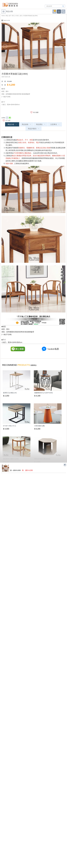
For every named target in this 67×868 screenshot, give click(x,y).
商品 (7, 16)
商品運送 (39, 124)
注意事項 (54, 124)
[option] (33, 46)
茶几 (13, 16)
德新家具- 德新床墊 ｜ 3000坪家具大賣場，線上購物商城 (10, 5)
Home (3, 16)
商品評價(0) (32, 129)
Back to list (7, 20)
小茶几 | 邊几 (19, 16)
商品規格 (25, 124)
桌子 (10, 16)
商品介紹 (11, 124)
